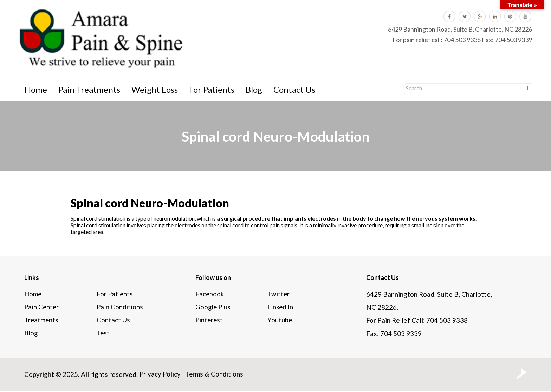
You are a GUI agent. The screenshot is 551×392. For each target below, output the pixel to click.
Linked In (281, 308)
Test (103, 334)
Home (36, 89)
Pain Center (42, 308)
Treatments (42, 321)
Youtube (280, 321)
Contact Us (294, 89)
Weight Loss (155, 89)
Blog (254, 89)
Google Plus (213, 308)
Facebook (210, 294)
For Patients (212, 89)
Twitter (279, 294)
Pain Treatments (89, 89)
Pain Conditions (120, 308)
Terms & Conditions (216, 375)
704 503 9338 (462, 40)
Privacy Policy (160, 375)
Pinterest (210, 321)
